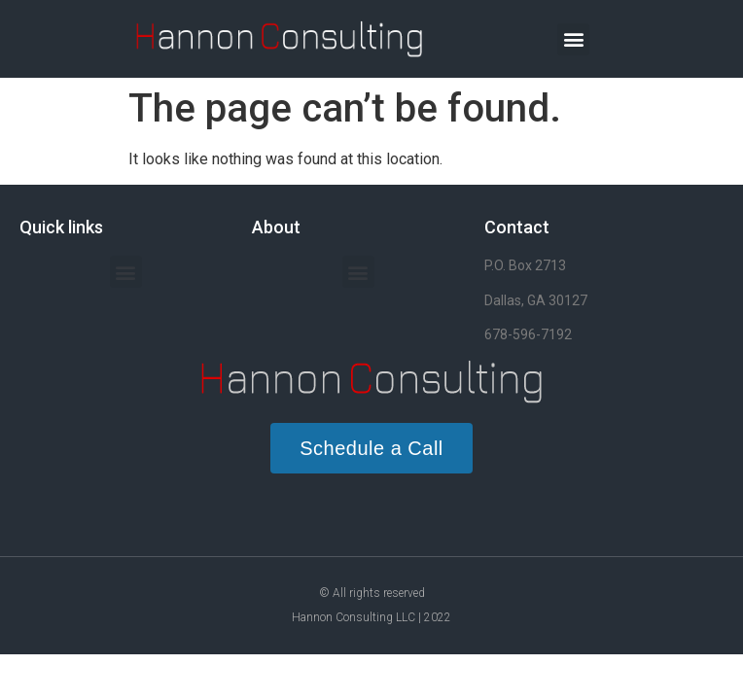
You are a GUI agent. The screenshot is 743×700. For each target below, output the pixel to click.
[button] (573, 39)
